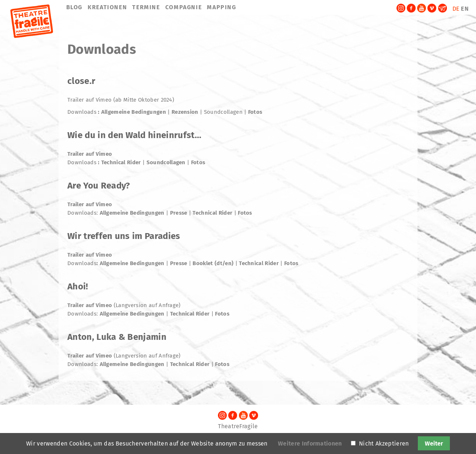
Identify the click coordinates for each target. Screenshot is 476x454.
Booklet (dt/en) (213, 263)
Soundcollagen (166, 162)
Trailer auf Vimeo (90, 154)
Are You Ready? (99, 186)
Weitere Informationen (310, 444)
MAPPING (221, 7)
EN (465, 9)
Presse (179, 213)
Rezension (185, 112)
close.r (81, 81)
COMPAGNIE (184, 7)
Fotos (255, 112)
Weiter (434, 444)
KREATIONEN (107, 7)
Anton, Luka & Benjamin (117, 337)
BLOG (74, 7)
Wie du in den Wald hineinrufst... (135, 135)
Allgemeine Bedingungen (134, 112)
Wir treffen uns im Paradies (124, 236)
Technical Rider (121, 162)
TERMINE (146, 7)
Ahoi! (78, 286)
